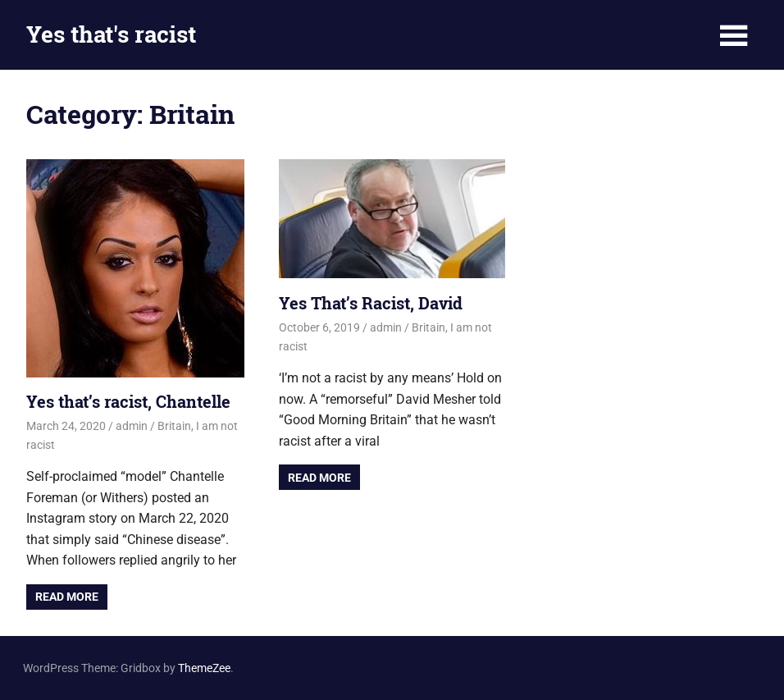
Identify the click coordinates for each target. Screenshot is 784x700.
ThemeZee (204, 668)
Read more (67, 597)
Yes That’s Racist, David (371, 303)
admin (132, 426)
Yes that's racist (111, 34)
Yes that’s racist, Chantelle (128, 401)
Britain (174, 426)
